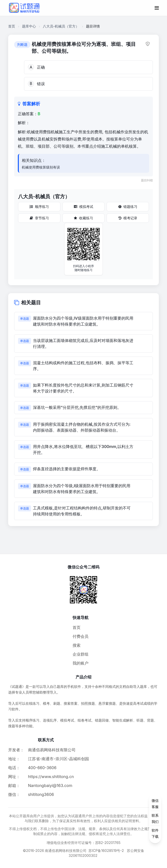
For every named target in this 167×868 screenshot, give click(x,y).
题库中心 (29, 26)
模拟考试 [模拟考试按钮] (83, 207)
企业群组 (81, 654)
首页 (12, 26)
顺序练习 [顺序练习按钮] (39, 207)
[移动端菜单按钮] (157, 8)
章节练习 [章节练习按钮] (39, 218)
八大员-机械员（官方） (61, 26)
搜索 (77, 645)
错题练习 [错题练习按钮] (128, 207)
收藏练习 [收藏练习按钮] (83, 218)
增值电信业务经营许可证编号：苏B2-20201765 (84, 843)
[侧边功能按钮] (155, 818)
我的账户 (81, 663)
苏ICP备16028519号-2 (106, 851)
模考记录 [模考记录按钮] (128, 218)
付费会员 (81, 636)
